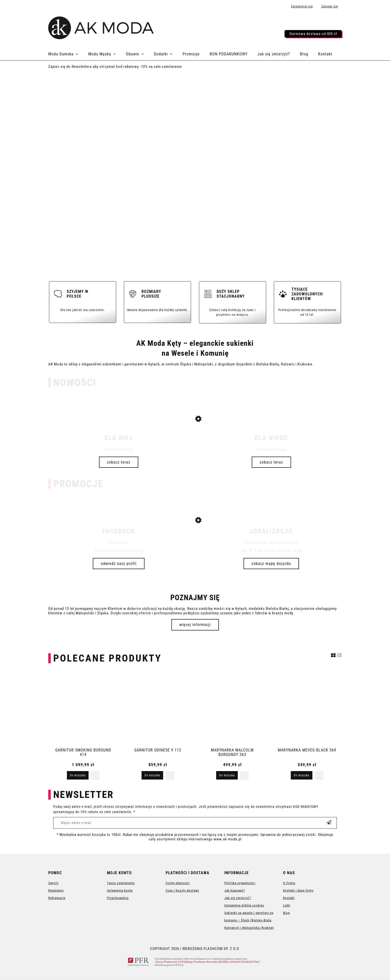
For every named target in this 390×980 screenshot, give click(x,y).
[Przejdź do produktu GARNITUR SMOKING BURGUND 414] (83, 708)
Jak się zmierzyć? (238, 898)
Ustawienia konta (120, 890)
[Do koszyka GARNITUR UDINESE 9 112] (152, 775)
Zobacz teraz (119, 462)
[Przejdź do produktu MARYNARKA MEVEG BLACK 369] (307, 708)
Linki (287, 905)
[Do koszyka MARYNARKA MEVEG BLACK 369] (302, 775)
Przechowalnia (118, 898)
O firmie (289, 883)
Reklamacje (57, 898)
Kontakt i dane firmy (298, 890)
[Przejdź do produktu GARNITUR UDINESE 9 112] (158, 708)
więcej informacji (195, 625)
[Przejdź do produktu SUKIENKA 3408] (195, 440)
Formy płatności (178, 883)
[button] (95, 775)
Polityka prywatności (240, 883)
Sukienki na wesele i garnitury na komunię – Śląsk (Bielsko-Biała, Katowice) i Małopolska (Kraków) (249, 920)
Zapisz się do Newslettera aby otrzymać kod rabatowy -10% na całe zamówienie (115, 67)
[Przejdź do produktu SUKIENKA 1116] (195, 539)
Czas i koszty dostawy (182, 890)
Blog (286, 913)
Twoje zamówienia (121, 883)
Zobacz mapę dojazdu (271, 564)
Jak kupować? (235, 890)
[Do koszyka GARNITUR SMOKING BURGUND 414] (78, 775)
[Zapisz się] (329, 823)
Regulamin (56, 890)
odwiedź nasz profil (119, 564)
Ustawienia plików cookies (244, 905)
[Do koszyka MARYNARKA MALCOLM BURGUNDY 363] (227, 775)
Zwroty (53, 883)
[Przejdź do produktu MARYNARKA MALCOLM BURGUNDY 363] (232, 708)
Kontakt (289, 898)
